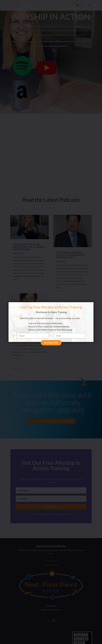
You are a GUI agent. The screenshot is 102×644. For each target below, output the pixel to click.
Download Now (51, 339)
